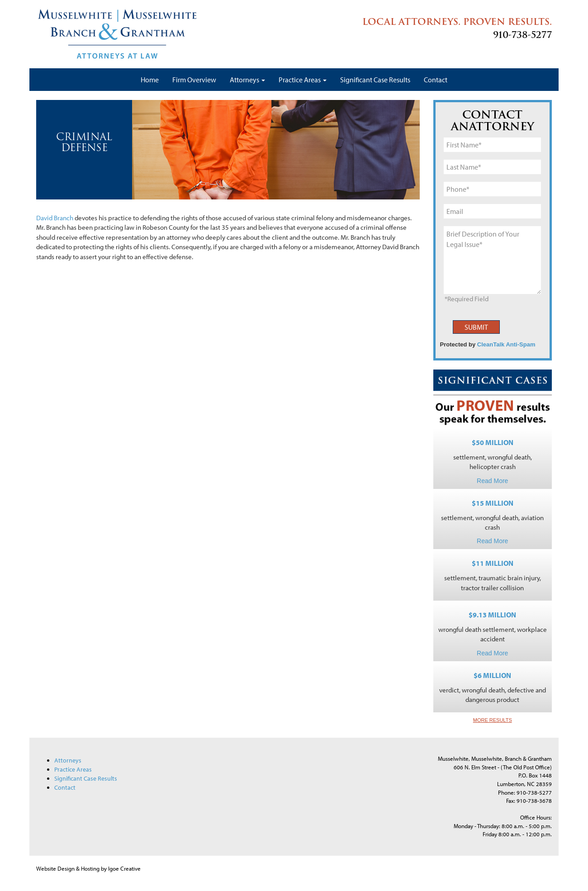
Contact (436, 80)
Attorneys (247, 80)
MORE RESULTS (493, 720)
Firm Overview (194, 80)
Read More (492, 481)
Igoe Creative (124, 868)
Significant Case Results (375, 80)
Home (150, 80)
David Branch (55, 218)
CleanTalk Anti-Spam (506, 344)
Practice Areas (303, 80)
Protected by (488, 344)
